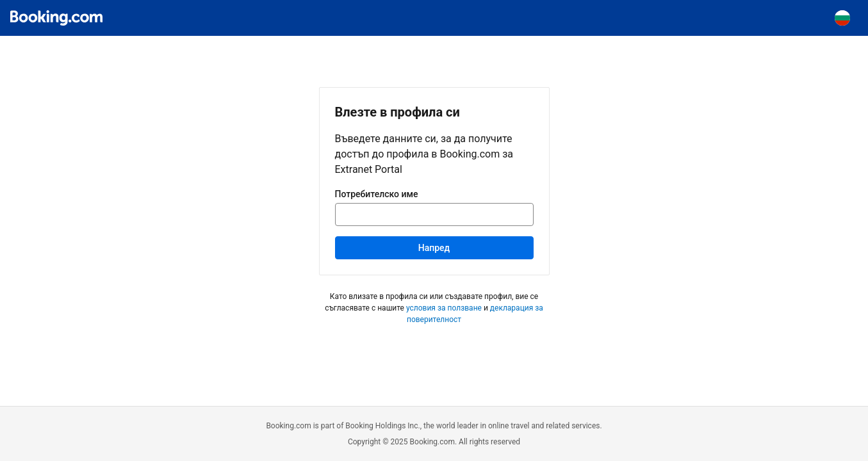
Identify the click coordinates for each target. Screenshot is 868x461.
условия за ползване (444, 308)
